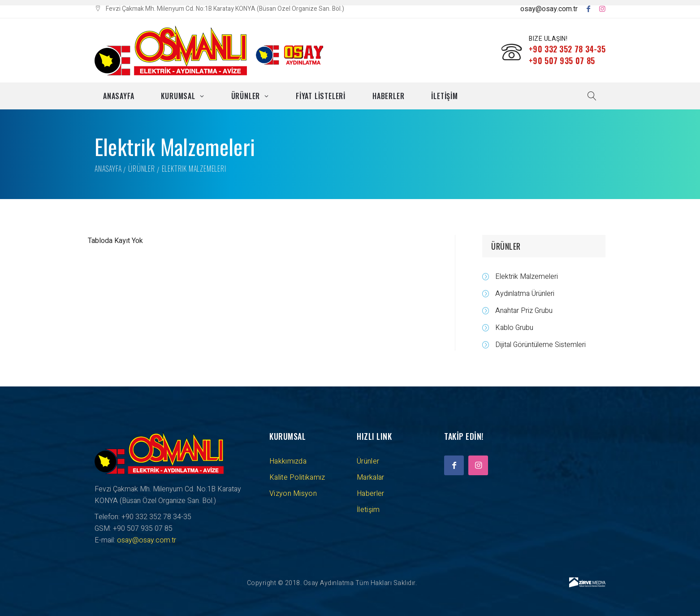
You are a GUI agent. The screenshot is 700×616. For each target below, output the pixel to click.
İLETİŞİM (444, 96)
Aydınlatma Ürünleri (525, 294)
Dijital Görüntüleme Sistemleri (540, 345)
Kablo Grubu (514, 328)
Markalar (370, 477)
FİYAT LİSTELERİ (321, 96)
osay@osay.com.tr (549, 9)
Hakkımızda (288, 461)
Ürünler (246, 96)
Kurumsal (178, 96)
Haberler (388, 96)
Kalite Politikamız (297, 477)
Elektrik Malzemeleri (527, 277)
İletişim (368, 510)
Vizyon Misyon (293, 494)
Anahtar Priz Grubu (524, 311)
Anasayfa (119, 96)
